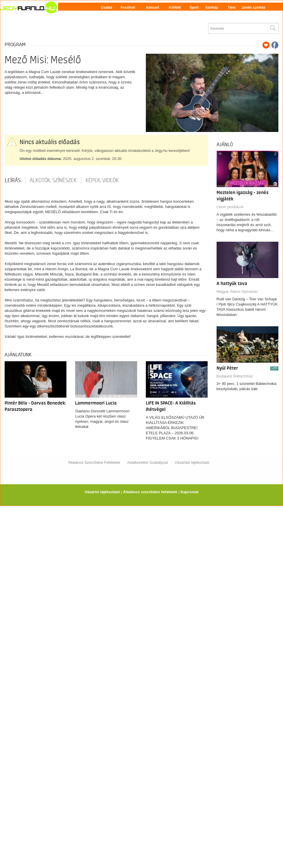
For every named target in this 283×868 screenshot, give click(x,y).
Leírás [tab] (13, 180)
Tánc (232, 8)
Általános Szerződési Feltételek (94, 462)
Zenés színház (253, 8)
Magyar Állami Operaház (237, 291)
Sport (194, 8)
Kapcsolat (189, 492)
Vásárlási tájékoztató (192, 462)
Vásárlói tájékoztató (102, 492)
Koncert (153, 8)
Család (106, 8)
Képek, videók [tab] (102, 180)
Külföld (175, 8)
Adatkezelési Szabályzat (147, 462)
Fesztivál (128, 8)
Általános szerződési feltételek (150, 492)
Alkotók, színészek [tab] (53, 180)
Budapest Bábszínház (235, 376)
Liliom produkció (230, 207)
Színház (212, 8)
